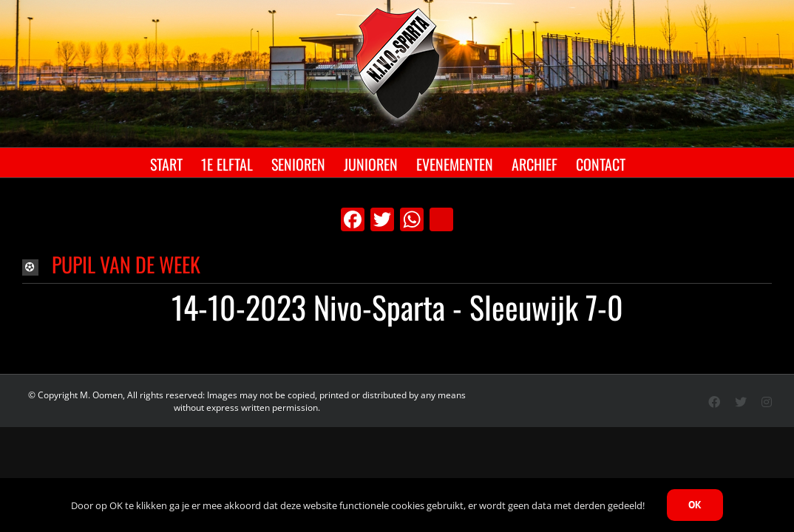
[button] (397, 266)
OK (695, 505)
